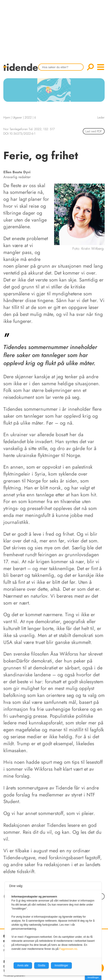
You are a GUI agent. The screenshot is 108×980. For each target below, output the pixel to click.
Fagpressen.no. (69, 949)
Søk (90, 67)
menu (101, 67)
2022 (28, 117)
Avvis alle (23, 965)
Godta (41, 965)
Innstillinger (93, 977)
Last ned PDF (94, 131)
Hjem (7, 117)
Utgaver (17, 117)
